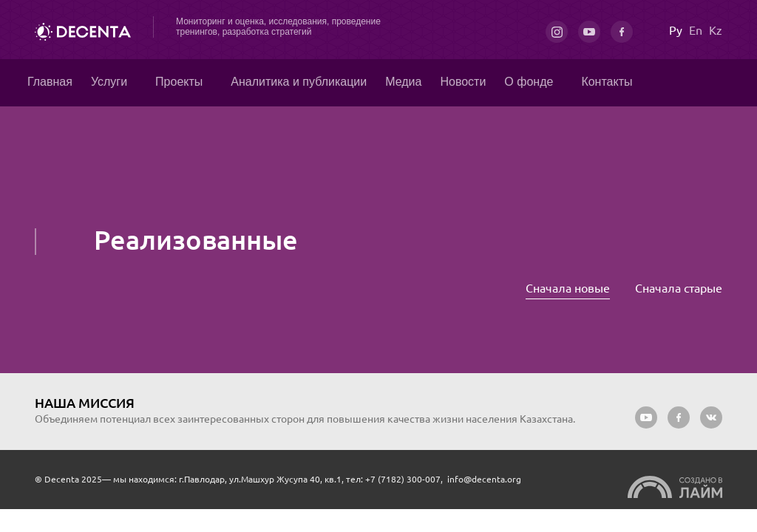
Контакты (607, 82)
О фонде (529, 82)
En (696, 30)
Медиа (403, 82)
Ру (676, 30)
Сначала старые (679, 288)
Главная (50, 82)
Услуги (109, 82)
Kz (716, 30)
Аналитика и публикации (299, 82)
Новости (463, 82)
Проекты (179, 82)
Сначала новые (568, 288)
